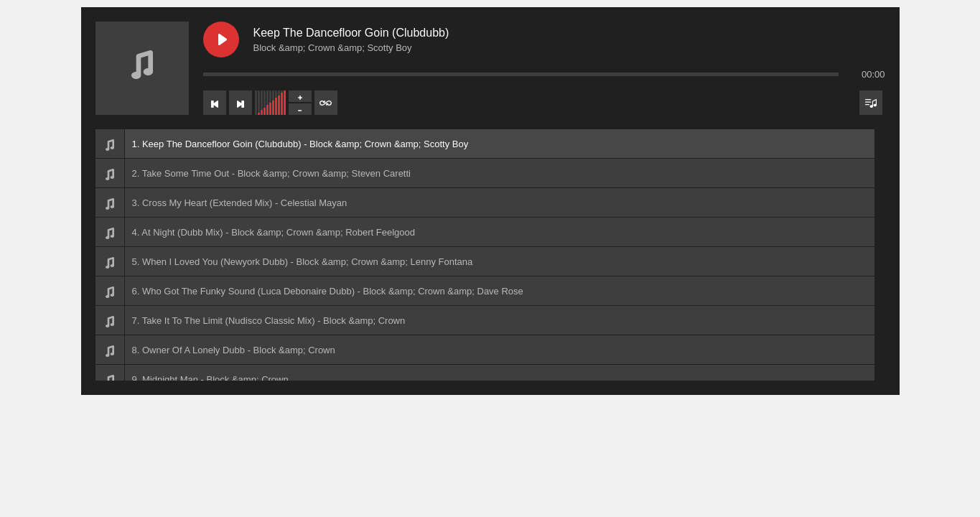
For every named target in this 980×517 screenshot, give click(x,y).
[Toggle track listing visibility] (871, 103)
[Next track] (241, 103)
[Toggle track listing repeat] (326, 103)
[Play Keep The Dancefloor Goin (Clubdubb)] (221, 39)
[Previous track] (215, 103)
